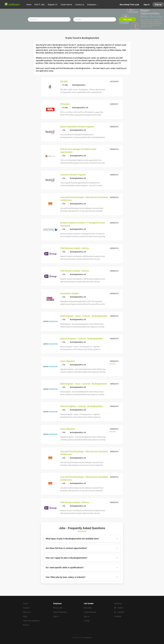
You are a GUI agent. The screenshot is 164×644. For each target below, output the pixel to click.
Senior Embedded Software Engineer (77, 127)
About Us (27, 612)
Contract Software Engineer (73, 175)
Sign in (147, 5)
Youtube (118, 616)
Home (25, 603)
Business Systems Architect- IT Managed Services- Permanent (83, 224)
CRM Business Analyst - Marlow (75, 248)
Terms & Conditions (31, 621)
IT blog (87, 621)
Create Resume (90, 612)
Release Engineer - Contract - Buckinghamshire (82, 338)
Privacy (26, 625)
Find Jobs (127, 20)
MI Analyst (65, 104)
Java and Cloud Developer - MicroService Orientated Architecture (84, 199)
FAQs (25, 616)
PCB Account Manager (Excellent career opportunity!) (78, 151)
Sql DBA (64, 81)
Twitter (120, 608)
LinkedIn (121, 612)
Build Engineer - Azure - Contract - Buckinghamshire (84, 316)
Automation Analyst (69, 293)
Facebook (118, 603)
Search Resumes (60, 612)
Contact (26, 608)
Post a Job (58, 608)
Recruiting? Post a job (129, 5)
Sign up (158, 4)
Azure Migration (68, 361)
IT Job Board (87, 638)
